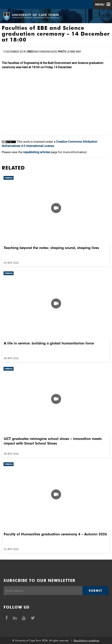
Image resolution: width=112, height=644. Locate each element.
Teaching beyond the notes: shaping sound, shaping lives (51, 248)
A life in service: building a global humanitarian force (49, 343)
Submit (95, 591)
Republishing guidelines (86, 640)
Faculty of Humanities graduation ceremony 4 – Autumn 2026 (55, 534)
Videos (9, 178)
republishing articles (37, 152)
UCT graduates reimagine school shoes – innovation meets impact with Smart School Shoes (53, 441)
